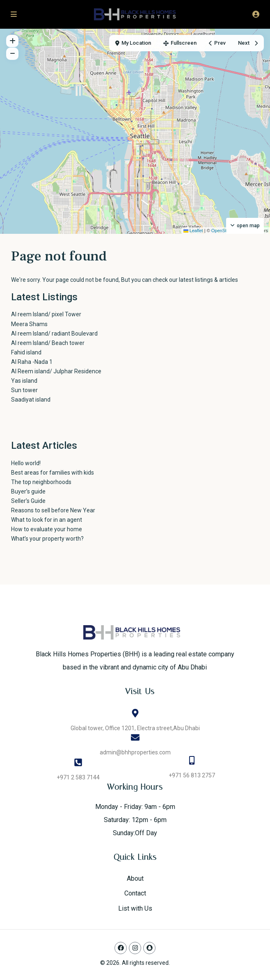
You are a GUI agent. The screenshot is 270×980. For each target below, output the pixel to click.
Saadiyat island (31, 400)
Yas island (24, 381)
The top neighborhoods (41, 482)
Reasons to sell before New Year (53, 510)
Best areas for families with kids (53, 473)
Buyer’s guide (28, 491)
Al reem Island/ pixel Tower (58, 314)
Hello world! (26, 463)
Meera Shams (29, 324)
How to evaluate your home (47, 529)
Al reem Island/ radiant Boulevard (54, 334)
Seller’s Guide (28, 501)
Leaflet (193, 231)
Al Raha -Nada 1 (32, 362)
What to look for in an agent (47, 520)
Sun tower (24, 390)
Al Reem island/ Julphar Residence (56, 371)
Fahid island (26, 352)
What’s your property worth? (47, 539)
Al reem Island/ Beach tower (48, 343)
